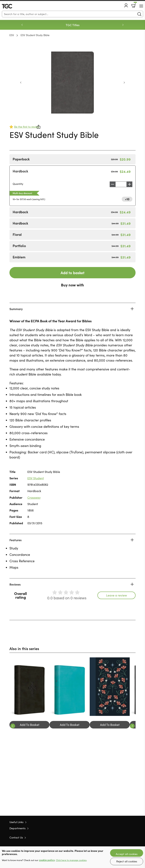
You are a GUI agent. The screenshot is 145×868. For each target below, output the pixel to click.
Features (15, 540)
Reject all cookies (127, 861)
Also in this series (24, 648)
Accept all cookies (127, 854)
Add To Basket (30, 725)
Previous (22, 25)
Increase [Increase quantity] (130, 184)
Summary (16, 309)
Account (126, 5)
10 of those (13, 6)
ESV (12, 35)
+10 (127, 199)
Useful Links (16, 822)
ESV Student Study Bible (35, 35)
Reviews (15, 584)
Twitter (120, 837)
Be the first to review (27, 127)
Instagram (134, 837)
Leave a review (116, 595)
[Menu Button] (141, 6)
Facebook (127, 837)
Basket (135, 4)
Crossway (34, 497)
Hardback (20, 171)
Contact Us (16, 837)
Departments (17, 828)
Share (39, 127)
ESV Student (36, 478)
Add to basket (72, 273)
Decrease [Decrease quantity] (112, 184)
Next (123, 25)
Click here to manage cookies (71, 860)
